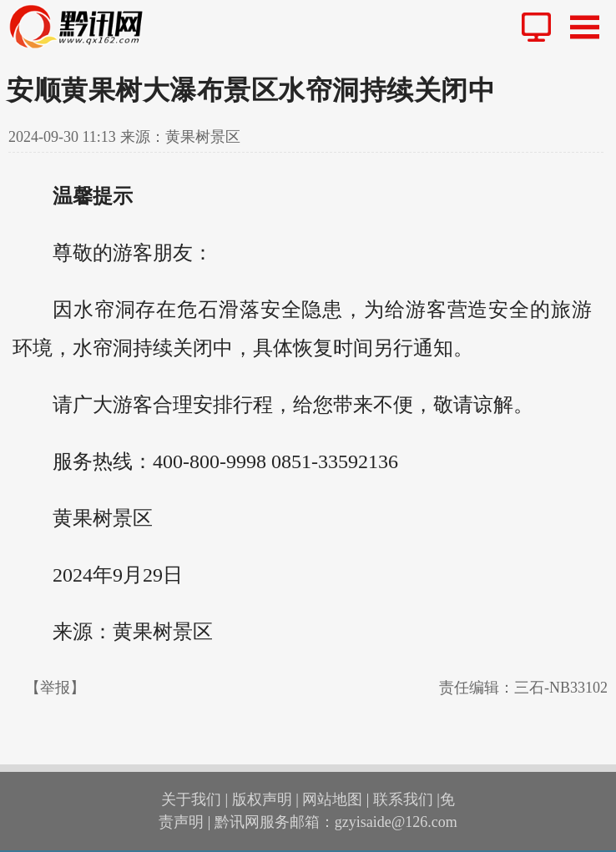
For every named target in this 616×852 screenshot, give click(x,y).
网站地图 (332, 799)
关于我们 (191, 799)
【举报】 (55, 688)
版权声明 (262, 799)
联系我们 (403, 799)
